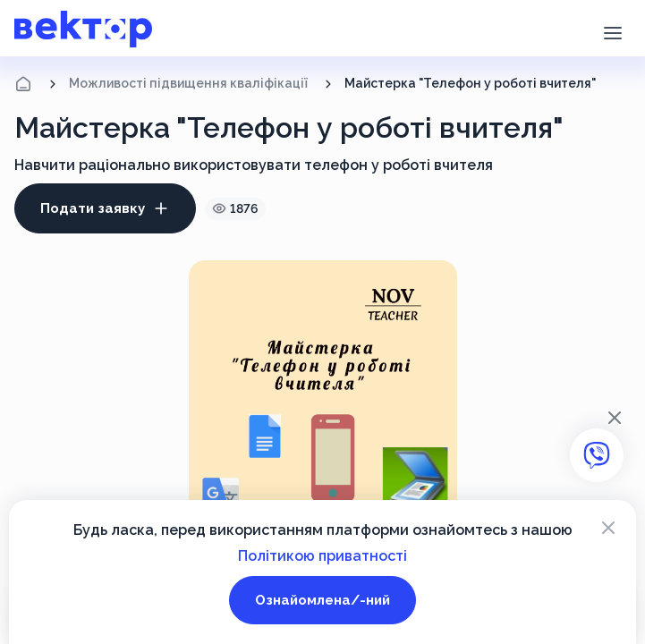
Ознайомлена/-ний (322, 600)
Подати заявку (105, 208)
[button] (612, 31)
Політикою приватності (322, 556)
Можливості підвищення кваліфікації (188, 83)
